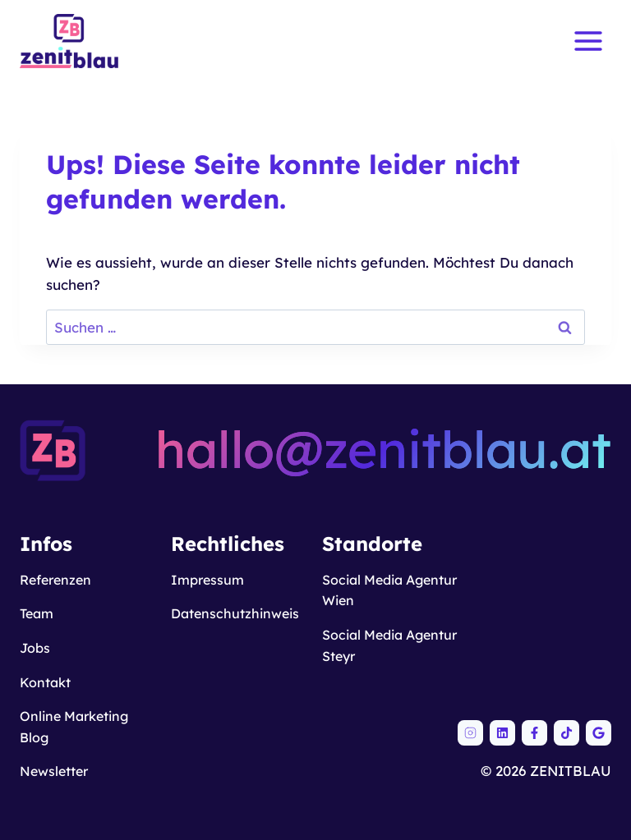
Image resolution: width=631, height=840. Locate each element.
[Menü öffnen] (588, 41)
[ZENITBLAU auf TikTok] (567, 733)
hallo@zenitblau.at (383, 449)
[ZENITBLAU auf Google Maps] (599, 733)
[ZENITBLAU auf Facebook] (534, 733)
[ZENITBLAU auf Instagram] (470, 733)
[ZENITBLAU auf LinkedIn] (502, 733)
